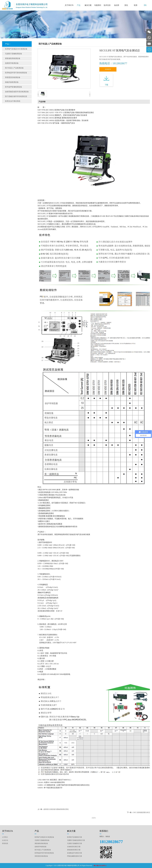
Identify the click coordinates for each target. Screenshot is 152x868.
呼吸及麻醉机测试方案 (75, 856)
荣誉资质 (5, 843)
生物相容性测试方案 (74, 847)
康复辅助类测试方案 (74, 850)
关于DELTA (69, 5)
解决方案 (88, 5)
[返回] (94, 818)
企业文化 (5, 840)
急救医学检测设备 (12, 63)
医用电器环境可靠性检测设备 (16, 73)
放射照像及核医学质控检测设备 (17, 92)
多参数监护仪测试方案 (75, 853)
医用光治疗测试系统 (13, 101)
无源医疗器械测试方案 (75, 843)
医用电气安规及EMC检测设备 (16, 49)
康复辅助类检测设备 (13, 58)
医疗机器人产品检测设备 (14, 68)
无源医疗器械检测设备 (14, 54)
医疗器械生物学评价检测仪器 (16, 96)
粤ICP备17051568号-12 (100, 866)
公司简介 (5, 837)
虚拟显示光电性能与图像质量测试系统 (56, 809)
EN (145, 5)
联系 (136, 5)
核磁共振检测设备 (12, 82)
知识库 (117, 5)
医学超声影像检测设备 (14, 87)
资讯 (126, 5)
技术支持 (107, 5)
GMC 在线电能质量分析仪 (141, 812)
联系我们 (104, 831)
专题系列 (98, 5)
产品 (79, 5)
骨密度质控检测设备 (13, 77)
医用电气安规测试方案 (75, 837)
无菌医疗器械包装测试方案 (76, 840)
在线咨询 (108, 69)
